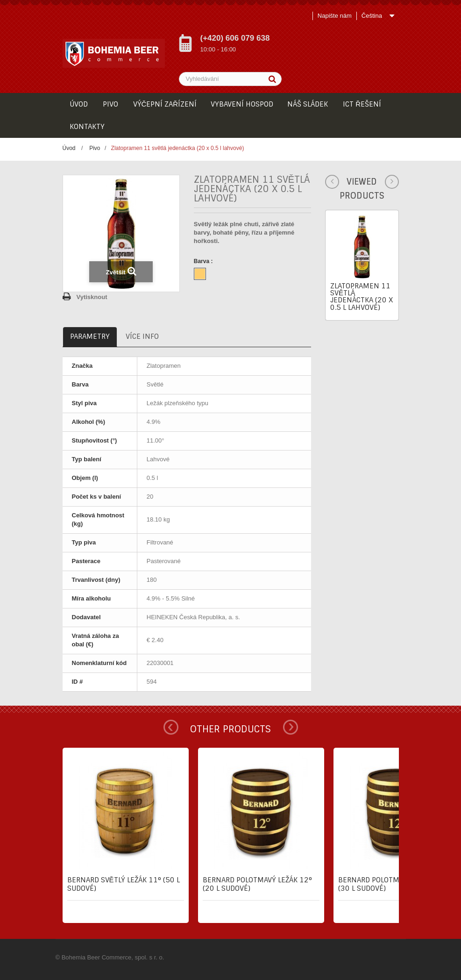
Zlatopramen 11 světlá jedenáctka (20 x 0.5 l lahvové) (362, 297)
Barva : (204, 261)
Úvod (69, 148)
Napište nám (335, 16)
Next (291, 727)
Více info (142, 336)
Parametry (90, 336)
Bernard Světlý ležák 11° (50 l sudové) (124, 884)
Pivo (95, 148)
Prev (171, 727)
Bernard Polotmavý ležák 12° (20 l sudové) (257, 884)
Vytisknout (92, 297)
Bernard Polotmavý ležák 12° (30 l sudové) (393, 884)
